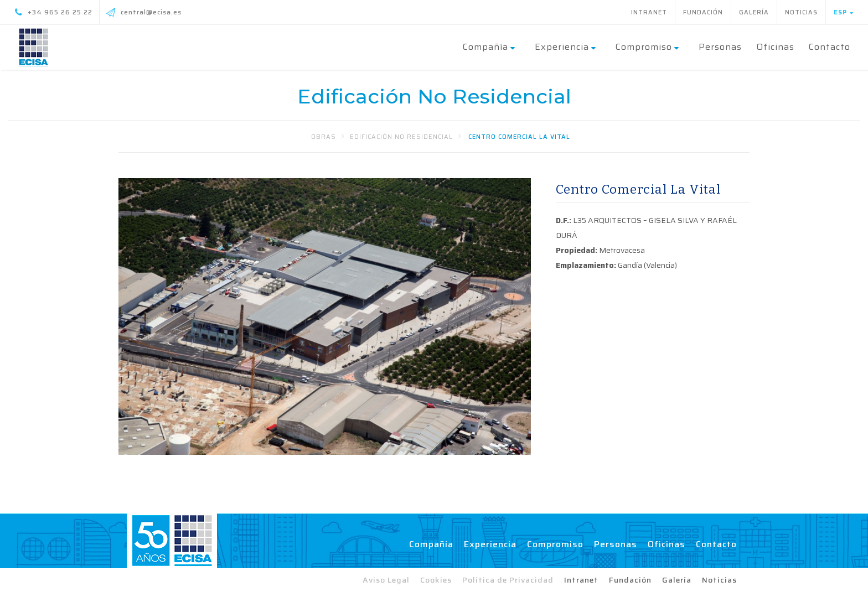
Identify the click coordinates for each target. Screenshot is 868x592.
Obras (324, 137)
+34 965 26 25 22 (54, 12)
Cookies (436, 580)
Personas (720, 47)
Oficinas (775, 47)
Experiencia (490, 544)
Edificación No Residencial (401, 137)
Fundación (703, 12)
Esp (844, 12)
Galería (754, 12)
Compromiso (555, 544)
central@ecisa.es (144, 12)
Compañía (431, 544)
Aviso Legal (386, 580)
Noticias (801, 12)
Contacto (830, 47)
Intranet (649, 12)
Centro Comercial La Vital (519, 137)
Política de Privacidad (508, 580)
